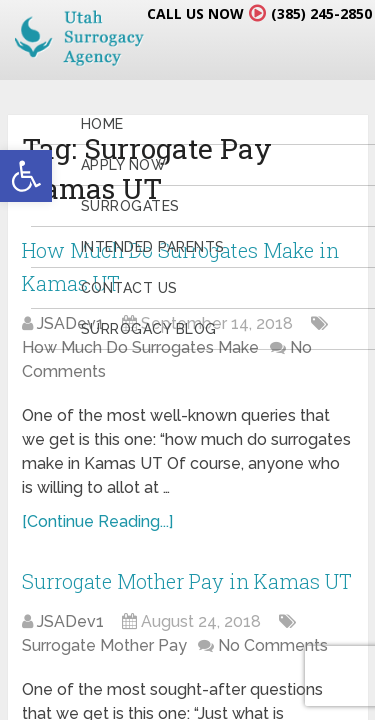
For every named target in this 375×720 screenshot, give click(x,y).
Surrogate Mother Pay (104, 645)
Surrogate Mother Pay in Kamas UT (187, 581)
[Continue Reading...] (97, 521)
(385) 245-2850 (321, 13)
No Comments (273, 645)
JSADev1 (70, 621)
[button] (26, 176)
